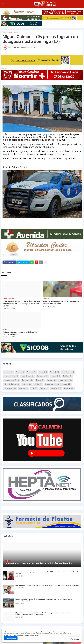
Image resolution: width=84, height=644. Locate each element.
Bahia (31, 372)
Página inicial (7, 32)
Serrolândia (10, 388)
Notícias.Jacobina (52, 384)
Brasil (55, 372)
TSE (34, 388)
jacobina (69, 388)
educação (56, 388)
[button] (3, 4)
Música (38, 384)
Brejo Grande (68, 372)
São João (24, 388)
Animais (8, 372)
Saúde (67, 384)
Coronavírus (42, 376)
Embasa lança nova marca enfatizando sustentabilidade (20, 333)
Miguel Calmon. (65, 380)
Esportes (27, 380)
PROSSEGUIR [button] (11, 638)
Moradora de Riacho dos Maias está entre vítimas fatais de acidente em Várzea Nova (47, 586)
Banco (43, 372)
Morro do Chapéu (12, 384)
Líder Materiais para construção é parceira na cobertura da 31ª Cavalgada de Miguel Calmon (21, 304)
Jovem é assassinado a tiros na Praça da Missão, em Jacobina (61, 303)
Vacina (44, 388)
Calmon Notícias (11, 376)
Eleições (67, 376)
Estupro (40, 380)
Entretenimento (12, 380)
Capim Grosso (27, 376)
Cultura (56, 376)
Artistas (20, 372)
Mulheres (27, 384)
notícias (16, 32)
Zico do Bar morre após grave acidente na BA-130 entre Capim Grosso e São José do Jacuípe (47, 573)
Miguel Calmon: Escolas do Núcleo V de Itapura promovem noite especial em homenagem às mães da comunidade (44, 614)
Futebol (51, 380)
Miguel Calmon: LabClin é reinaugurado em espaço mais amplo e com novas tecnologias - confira (44, 600)
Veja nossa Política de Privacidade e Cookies (26, 635)
